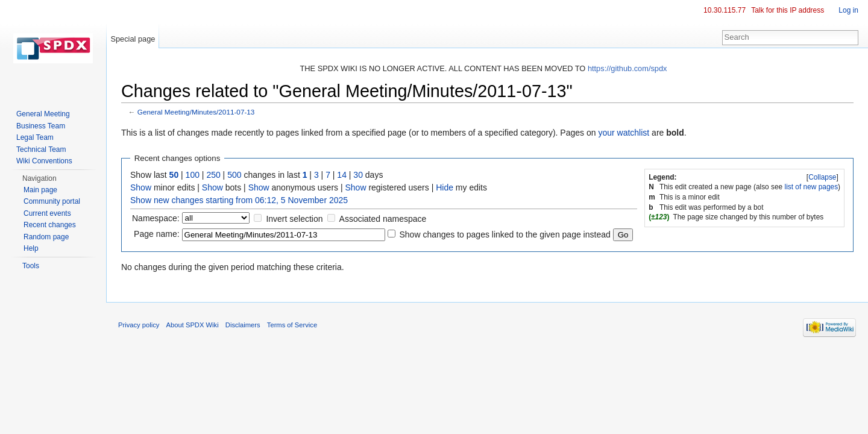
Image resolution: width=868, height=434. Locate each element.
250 (213, 175)
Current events (47, 213)
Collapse (822, 177)
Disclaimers (243, 325)
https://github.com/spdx (627, 68)
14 (342, 175)
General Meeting (43, 114)
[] (823, 177)
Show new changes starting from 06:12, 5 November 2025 (239, 200)
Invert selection (294, 219)
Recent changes (50, 225)
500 (234, 175)
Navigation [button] (39, 178)
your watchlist (624, 133)
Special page (133, 39)
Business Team (41, 126)
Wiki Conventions (44, 161)
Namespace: (156, 218)
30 (358, 175)
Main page (40, 190)
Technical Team (41, 149)
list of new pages (812, 187)
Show (141, 187)
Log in (848, 10)
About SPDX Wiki (193, 325)
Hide (445, 187)
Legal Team (35, 137)
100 (193, 175)
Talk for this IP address (788, 10)
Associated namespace (383, 219)
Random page (46, 237)
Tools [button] (31, 266)
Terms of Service (292, 325)
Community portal (52, 201)
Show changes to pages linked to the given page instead (505, 234)
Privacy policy (139, 325)
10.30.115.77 (725, 10)
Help (31, 248)
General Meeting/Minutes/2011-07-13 (196, 112)
